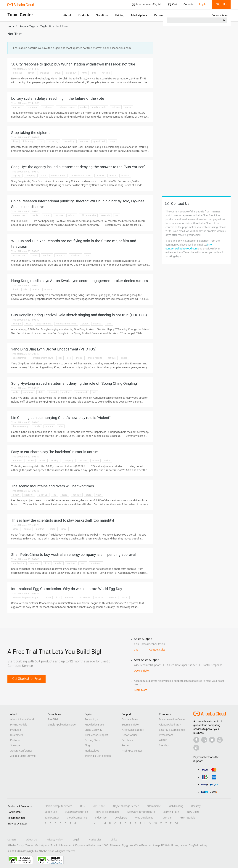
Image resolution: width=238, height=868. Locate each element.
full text (100, 176)
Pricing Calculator (132, 751)
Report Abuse (130, 735)
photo (124, 358)
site (61, 426)
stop (112, 141)
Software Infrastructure (141, 812)
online (107, 461)
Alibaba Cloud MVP (170, 725)
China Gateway (93, 730)
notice (128, 107)
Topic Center (52, 818)
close (31, 461)
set (117, 215)
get (60, 358)
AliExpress (79, 845)
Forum (126, 745)
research (105, 215)
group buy (71, 73)
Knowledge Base (94, 725)
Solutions (102, 15)
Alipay (204, 845)
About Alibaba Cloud (22, 719)
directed (53, 392)
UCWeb (165, 845)
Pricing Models (19, 725)
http (94, 73)
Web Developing (144, 818)
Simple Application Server (62, 725)
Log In (203, 4)
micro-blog (69, 141)
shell (83, 563)
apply (16, 495)
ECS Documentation (76, 812)
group (58, 73)
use (87, 255)
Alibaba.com (94, 845)
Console (188, 4)
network (69, 598)
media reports (99, 107)
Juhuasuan (65, 845)
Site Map (164, 745)
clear (29, 324)
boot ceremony (21, 426)
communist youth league (26, 598)
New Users (193, 812)
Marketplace (139, 15)
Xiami (184, 845)
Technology (91, 719)
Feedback (127, 740)
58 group (18, 73)
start (88, 495)
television (75, 255)
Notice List (95, 840)
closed (42, 461)
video (64, 529)
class (16, 529)
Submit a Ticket (131, 725)
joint (47, 563)
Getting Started (93, 740)
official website (88, 215)
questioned (99, 141)
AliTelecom (145, 845)
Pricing (120, 15)
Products (84, 15)
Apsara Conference (21, 751)
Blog (87, 745)
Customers (17, 735)
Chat (137, 650)
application (19, 563)
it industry (28, 141)
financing (44, 73)
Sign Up (221, 4)
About (67, 15)
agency (17, 176)
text (94, 392)
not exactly (84, 598)
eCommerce (154, 806)
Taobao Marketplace (37, 845)
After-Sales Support (133, 730)
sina (109, 324)
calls (16, 392)
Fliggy (125, 845)
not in (47, 215)
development (20, 215)
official (72, 215)
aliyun (31, 73)
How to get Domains (108, 812)
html (84, 73)
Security (196, 806)
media (83, 107)
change (17, 324)
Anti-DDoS (99, 806)
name (35, 255)
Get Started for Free (26, 679)
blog (15, 141)
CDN (83, 806)
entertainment (58, 176)
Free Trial (53, 719)
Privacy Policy (55, 840)
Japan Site (51, 812)
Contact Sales (220, 15)
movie (37, 426)
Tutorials (166, 818)
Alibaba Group (16, 845)
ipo (55, 495)
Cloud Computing (77, 818)
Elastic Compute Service (58, 806)
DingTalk (194, 845)
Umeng (175, 845)
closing (55, 461)
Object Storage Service (126, 806)
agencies (18, 107)
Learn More (140, 690)
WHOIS (163, 740)
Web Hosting (176, 806)
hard (16, 289)
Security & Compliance (172, 730)
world (125, 598)
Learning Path (171, 812)
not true (106, 73)
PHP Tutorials (187, 818)
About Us (32, 840)
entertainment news (81, 176)
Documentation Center (172, 719)
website (113, 598)
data (43, 176)
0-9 (177, 823)
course (27, 529)
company (32, 107)
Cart (172, 4)
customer (48, 107)
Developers (121, 818)
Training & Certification (98, 756)
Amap (156, 845)
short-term (96, 563)
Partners (159, 15)
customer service (66, 107)
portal (53, 529)
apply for (29, 495)
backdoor (18, 461)
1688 (105, 845)
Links (114, 840)
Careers (12, 840)
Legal (76, 840)
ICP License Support (96, 735)
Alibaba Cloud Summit (23, 756)
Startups (15, 745)
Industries (101, 818)
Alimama (115, 845)
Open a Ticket (142, 671)
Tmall (54, 845)
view (99, 495)
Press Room (166, 735)
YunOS (134, 845)
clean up (43, 495)
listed (64, 495)
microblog (53, 141)
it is (41, 141)
